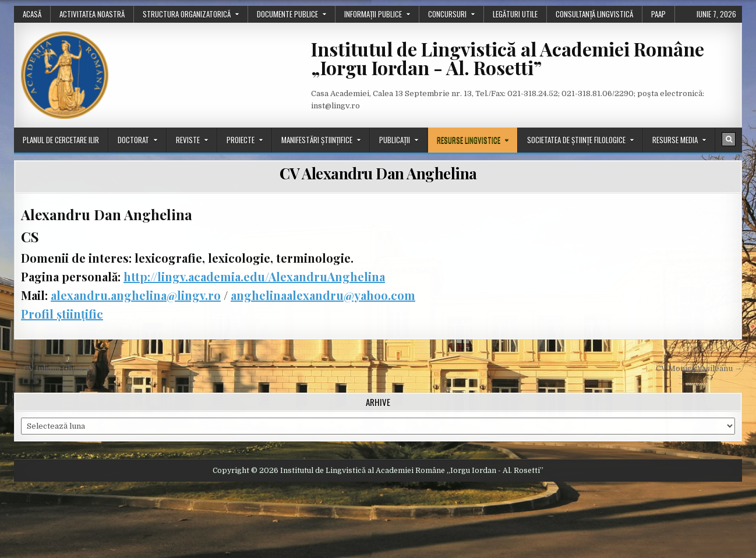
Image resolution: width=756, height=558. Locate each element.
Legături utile (515, 14)
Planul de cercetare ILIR (61, 140)
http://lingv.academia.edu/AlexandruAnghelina (254, 276)
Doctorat (133, 140)
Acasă (32, 14)
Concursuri (447, 14)
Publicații (395, 140)
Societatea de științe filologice (576, 140)
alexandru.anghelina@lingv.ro (136, 295)
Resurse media (675, 140)
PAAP (658, 14)
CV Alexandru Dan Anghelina (378, 173)
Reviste (188, 140)
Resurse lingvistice (469, 140)
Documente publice (287, 14)
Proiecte (241, 140)
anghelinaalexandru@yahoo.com (323, 295)
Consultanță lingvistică (594, 14)
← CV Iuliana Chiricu (52, 368)
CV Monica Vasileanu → (699, 368)
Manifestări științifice (317, 140)
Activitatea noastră (92, 14)
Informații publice (373, 14)
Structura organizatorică (187, 14)
